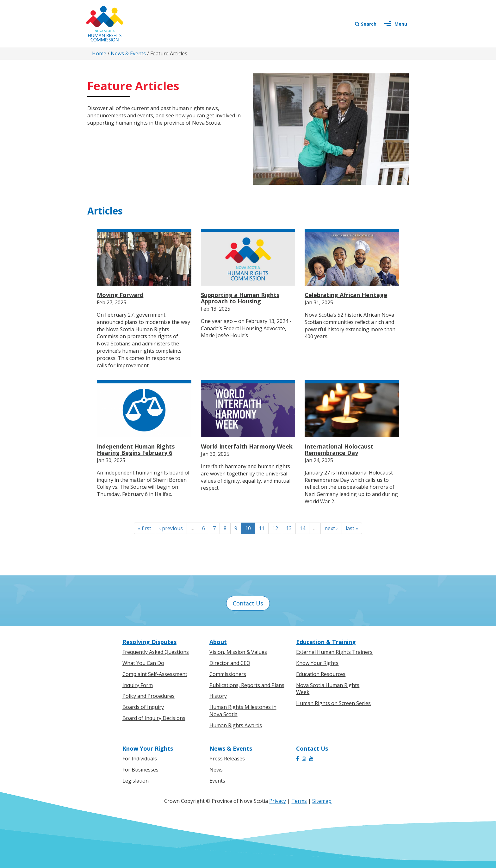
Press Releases (227, 759)
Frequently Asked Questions (156, 652)
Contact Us (248, 603)
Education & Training (326, 642)
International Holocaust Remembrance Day (339, 449)
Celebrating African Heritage (346, 295)
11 (262, 528)
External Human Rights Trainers (334, 652)
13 (289, 528)
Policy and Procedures (149, 696)
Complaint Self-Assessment (155, 674)
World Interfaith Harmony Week (247, 446)
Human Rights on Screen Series (333, 703)
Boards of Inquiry (143, 707)
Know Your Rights (317, 663)
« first (145, 528)
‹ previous (171, 528)
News (216, 770)
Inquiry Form (138, 685)
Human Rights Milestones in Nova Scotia (243, 711)
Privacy (278, 801)
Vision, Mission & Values (238, 652)
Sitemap (322, 801)
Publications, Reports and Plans (247, 685)
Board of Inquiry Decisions (154, 718)
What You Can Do (143, 663)
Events (217, 781)
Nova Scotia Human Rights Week (328, 689)
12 (275, 528)
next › (331, 528)
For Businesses (140, 770)
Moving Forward (120, 295)
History (218, 696)
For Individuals (140, 759)
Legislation (136, 781)
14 (302, 528)
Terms (299, 801)
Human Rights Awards (236, 725)
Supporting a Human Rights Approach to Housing (240, 298)
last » (352, 528)
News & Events (128, 53)
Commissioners (228, 674)
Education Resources (321, 674)
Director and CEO (230, 663)
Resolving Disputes (149, 642)
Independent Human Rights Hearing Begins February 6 (136, 449)
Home (99, 53)
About (218, 642)
